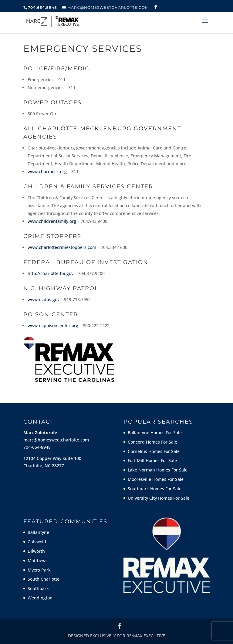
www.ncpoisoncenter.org (53, 325)
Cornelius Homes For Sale (154, 451)
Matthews (38, 560)
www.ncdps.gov (44, 299)
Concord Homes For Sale (152, 442)
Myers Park (39, 570)
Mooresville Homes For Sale (156, 479)
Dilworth (36, 551)
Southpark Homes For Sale (155, 489)
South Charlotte (44, 579)
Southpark (38, 588)
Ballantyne (38, 532)
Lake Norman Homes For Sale (158, 470)
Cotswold (37, 542)
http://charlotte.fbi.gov (51, 273)
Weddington (40, 598)
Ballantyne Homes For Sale (155, 433)
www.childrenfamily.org (52, 221)
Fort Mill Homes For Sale (152, 460)
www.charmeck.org (47, 171)
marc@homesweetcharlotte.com (56, 440)
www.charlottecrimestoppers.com (62, 247)
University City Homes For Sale (159, 498)
